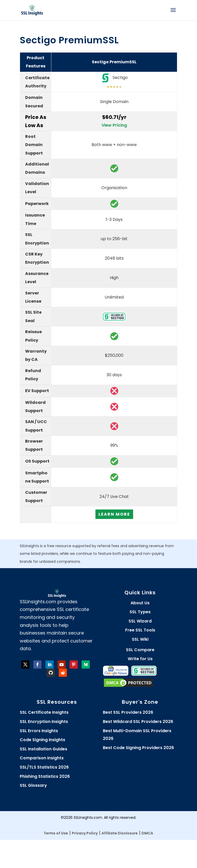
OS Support (37, 461)
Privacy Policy (85, 833)
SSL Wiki (140, 639)
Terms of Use (56, 833)
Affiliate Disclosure (120, 833)
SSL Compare (140, 650)
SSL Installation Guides (43, 749)
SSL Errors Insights (39, 731)
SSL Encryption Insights (44, 722)
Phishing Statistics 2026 (45, 776)
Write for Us (140, 659)
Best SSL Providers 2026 (128, 712)
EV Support (37, 391)
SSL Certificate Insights (44, 712)
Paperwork (37, 204)
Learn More (114, 514)
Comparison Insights (42, 758)
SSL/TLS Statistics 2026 (44, 767)
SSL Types (140, 612)
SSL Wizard (140, 621)
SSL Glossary (33, 785)
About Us (140, 603)
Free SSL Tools (140, 630)
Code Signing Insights (42, 740)
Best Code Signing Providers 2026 (138, 748)
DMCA (147, 833)
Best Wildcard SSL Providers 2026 (138, 722)
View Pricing (114, 125)
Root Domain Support (34, 145)
